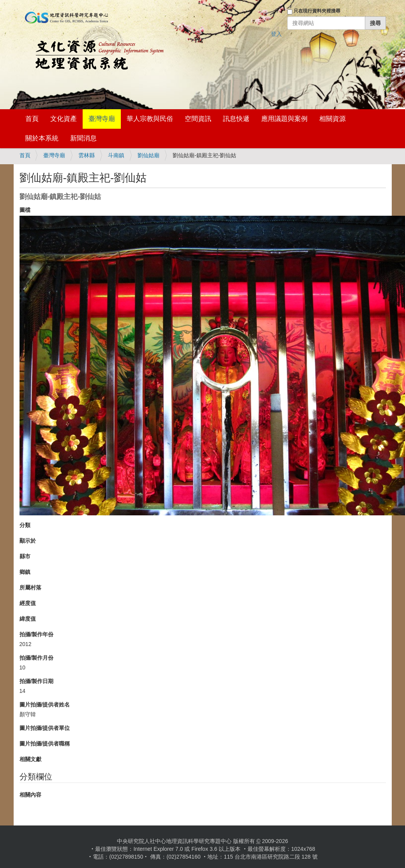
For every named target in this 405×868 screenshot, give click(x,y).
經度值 (28, 603)
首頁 (32, 119)
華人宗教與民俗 (150, 119)
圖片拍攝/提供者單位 (45, 728)
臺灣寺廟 (102, 119)
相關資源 (332, 119)
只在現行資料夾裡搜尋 (317, 11)
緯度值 (28, 619)
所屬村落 (30, 588)
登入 (276, 34)
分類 (25, 525)
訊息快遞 (236, 119)
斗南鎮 (116, 155)
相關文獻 (30, 759)
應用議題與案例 (284, 119)
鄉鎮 (25, 572)
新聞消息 (83, 138)
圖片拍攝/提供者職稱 (45, 744)
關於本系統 (42, 138)
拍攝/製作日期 (37, 681)
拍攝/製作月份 (37, 658)
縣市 (25, 556)
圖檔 (25, 210)
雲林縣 (87, 155)
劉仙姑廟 (149, 155)
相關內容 (30, 795)
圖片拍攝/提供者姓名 (45, 705)
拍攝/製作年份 (37, 634)
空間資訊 (198, 119)
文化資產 (64, 119)
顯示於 (28, 541)
